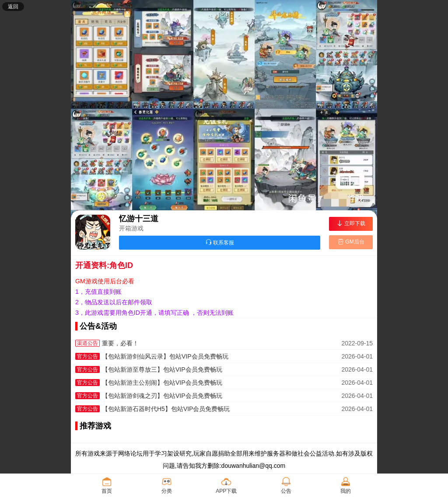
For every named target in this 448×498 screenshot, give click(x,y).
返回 (13, 7)
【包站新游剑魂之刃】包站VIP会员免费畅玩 (162, 396)
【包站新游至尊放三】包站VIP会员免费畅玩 (162, 369)
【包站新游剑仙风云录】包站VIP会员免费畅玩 (165, 356)
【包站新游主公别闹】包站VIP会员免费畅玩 (162, 383)
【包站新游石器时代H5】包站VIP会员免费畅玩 (166, 409)
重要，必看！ (120, 343)
